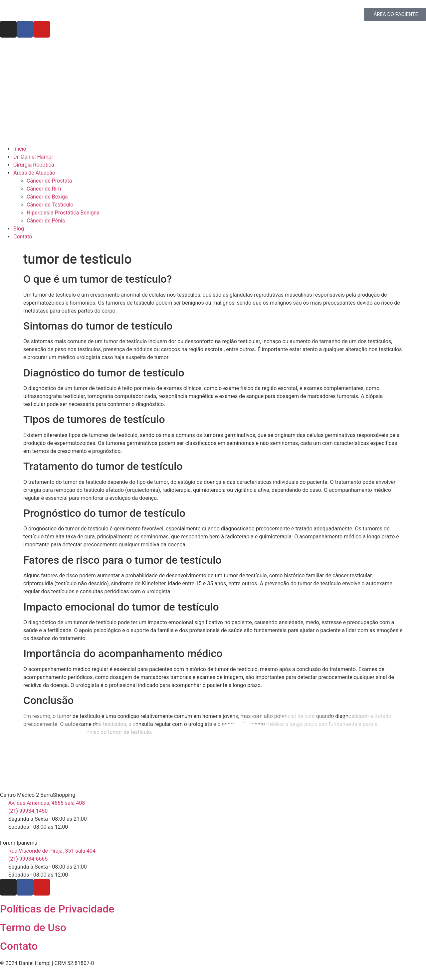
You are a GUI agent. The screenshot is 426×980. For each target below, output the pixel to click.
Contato (19, 946)
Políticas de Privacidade (57, 909)
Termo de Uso (33, 927)
